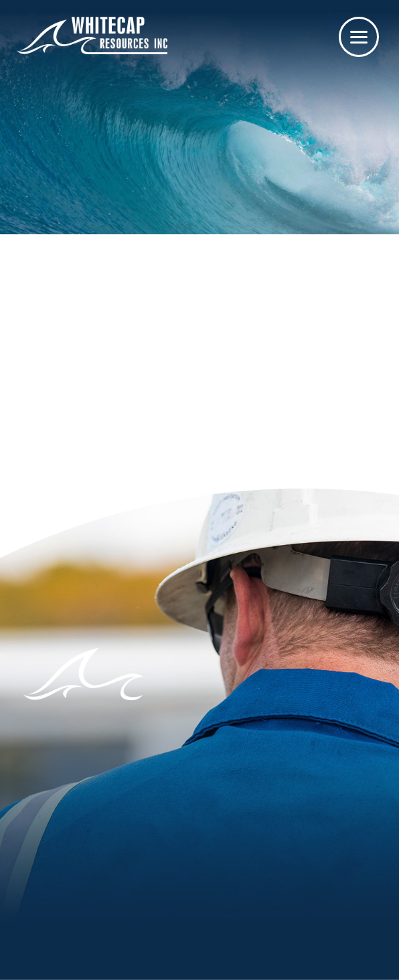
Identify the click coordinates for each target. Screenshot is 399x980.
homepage (217, 347)
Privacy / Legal (225, 955)
